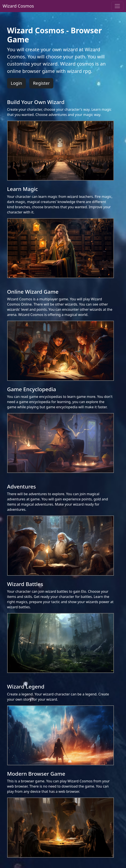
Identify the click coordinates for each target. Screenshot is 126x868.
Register (41, 83)
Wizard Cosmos (18, 6)
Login (16, 83)
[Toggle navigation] (117, 6)
